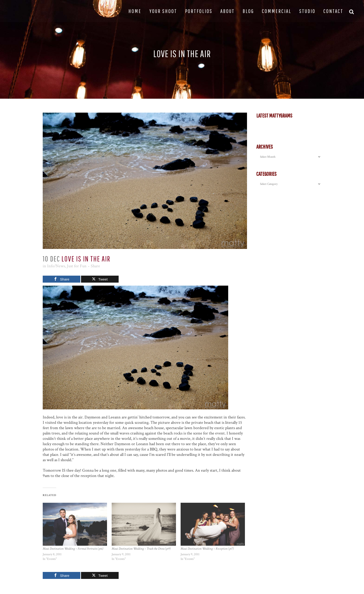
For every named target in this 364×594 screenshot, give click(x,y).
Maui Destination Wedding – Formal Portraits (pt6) (73, 549)
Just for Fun (77, 266)
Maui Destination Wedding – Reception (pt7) (207, 549)
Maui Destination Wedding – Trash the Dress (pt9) (141, 549)
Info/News (56, 266)
